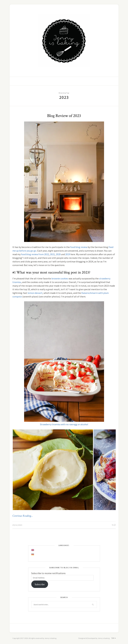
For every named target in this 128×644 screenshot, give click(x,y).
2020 (58, 254)
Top (114, 638)
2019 (68, 254)
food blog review (79, 247)
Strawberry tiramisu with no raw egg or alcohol (64, 424)
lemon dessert (35, 293)
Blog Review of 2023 (64, 116)
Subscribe (40, 584)
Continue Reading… (23, 516)
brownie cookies (60, 278)
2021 (52, 254)
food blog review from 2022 (35, 254)
